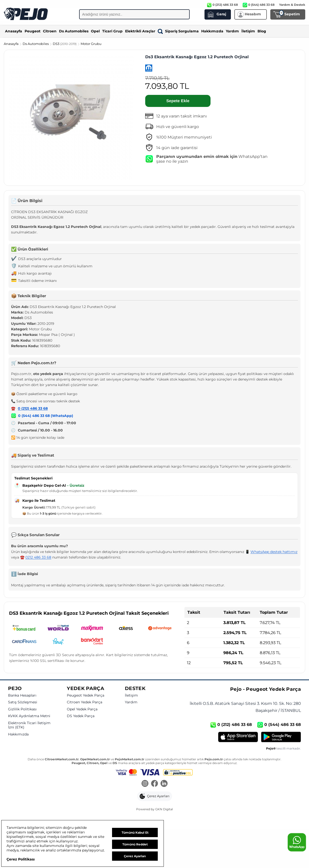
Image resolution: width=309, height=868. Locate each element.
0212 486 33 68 (38, 557)
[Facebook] (154, 784)
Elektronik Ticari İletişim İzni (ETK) (29, 725)
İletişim (248, 31)
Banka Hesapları (22, 695)
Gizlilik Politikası (22, 709)
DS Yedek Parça (81, 716)
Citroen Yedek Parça (85, 702)
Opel (95, 31)
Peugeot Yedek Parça (86, 695)
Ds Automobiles (74, 31)
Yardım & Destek (292, 5)
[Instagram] (145, 784)
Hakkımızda (212, 31)
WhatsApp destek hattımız (274, 552)
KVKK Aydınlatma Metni (29, 716)
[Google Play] (281, 737)
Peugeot (33, 31)
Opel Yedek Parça (82, 709)
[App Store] (238, 737)
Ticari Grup (112, 31)
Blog (262, 31)
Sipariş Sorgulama (178, 31)
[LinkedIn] (164, 784)
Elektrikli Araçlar (140, 31)
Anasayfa (14, 31)
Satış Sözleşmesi (23, 702)
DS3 (65, 44)
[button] (155, 796)
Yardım (232, 31)
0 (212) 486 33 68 (33, 408)
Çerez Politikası (21, 859)
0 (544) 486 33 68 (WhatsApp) (46, 416)
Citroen (50, 31)
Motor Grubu (91, 44)
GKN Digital (164, 809)
